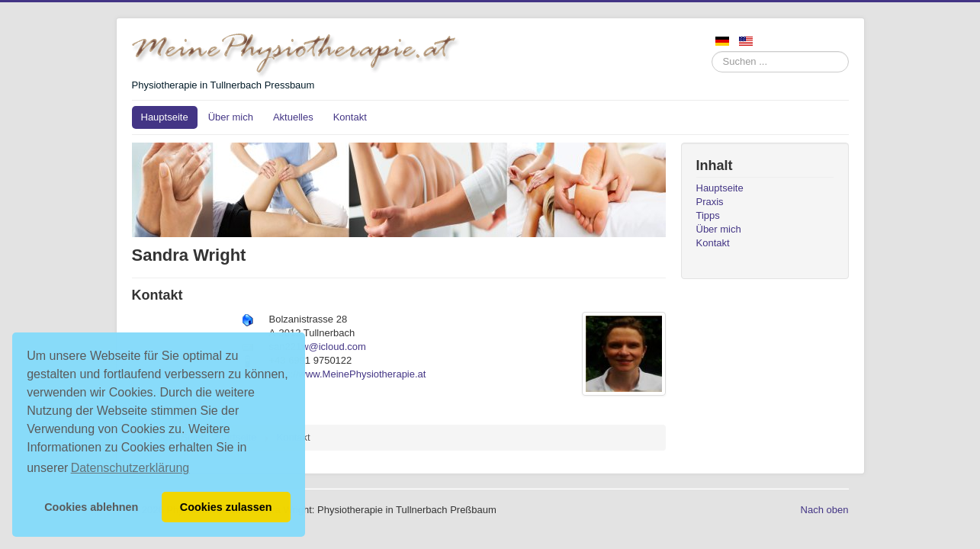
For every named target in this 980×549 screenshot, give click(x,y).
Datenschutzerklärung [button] (130, 468)
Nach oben (825, 510)
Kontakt (350, 117)
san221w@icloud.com (318, 347)
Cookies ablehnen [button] (91, 507)
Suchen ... (712, 51)
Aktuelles (293, 117)
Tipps (708, 215)
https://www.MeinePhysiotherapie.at (348, 374)
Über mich (231, 117)
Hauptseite (165, 117)
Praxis (710, 202)
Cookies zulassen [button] (226, 507)
